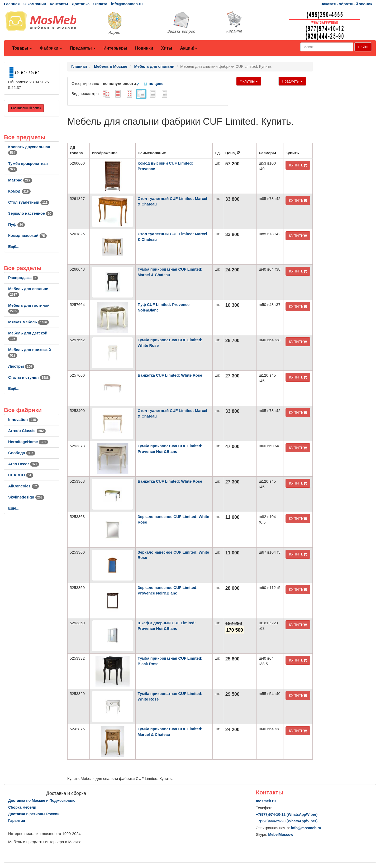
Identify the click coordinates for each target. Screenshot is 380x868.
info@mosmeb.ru (127, 4)
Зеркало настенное (31, 213)
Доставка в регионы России (34, 814)
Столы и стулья (29, 377)
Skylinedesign (26, 497)
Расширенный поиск (26, 108)
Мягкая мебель (28, 322)
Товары (22, 48)
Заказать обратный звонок (346, 4)
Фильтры (249, 81)
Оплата (100, 4)
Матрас (20, 180)
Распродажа (23, 278)
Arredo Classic (27, 431)
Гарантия (17, 821)
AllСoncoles (23, 486)
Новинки (144, 48)
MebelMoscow (281, 835)
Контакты (59, 4)
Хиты (167, 48)
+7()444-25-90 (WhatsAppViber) (287, 821)
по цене (153, 84)
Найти (363, 47)
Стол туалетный (29, 202)
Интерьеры (115, 48)
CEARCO (21, 475)
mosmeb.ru (266, 801)
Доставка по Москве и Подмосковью (42, 800)
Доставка (81, 4)
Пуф (16, 224)
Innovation (23, 420)
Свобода (22, 453)
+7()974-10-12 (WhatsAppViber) (287, 814)
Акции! (188, 48)
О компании (35, 4)
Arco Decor (24, 464)
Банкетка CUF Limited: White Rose (170, 375)
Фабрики (51, 48)
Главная (12, 4)
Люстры (21, 366)
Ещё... (14, 247)
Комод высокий (27, 236)
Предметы (83, 48)
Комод (19, 191)
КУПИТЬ (298, 165)
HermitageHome (28, 442)
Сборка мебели (22, 807)
